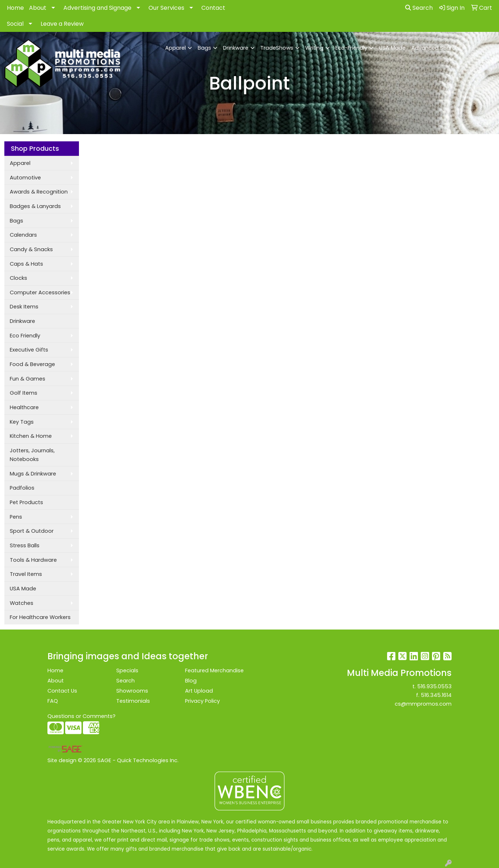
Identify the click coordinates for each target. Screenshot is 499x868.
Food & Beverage (32, 364)
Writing (314, 48)
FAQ (53, 701)
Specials (127, 670)
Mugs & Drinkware (33, 474)
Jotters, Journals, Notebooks (32, 455)
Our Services (166, 8)
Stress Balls (25, 545)
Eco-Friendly (351, 48)
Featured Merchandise (214, 670)
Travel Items (26, 574)
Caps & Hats (26, 264)
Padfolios (22, 488)
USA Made (392, 48)
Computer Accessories (40, 292)
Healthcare (24, 407)
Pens (16, 517)
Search (419, 8)
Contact (213, 8)
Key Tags (22, 422)
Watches (22, 603)
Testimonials (133, 701)
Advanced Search (435, 48)
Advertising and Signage (97, 8)
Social (15, 24)
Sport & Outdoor (32, 531)
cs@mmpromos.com (423, 704)
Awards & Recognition (39, 192)
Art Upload (199, 691)
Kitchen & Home (31, 436)
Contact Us (62, 691)
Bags (204, 48)
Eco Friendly (25, 336)
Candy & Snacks (31, 249)
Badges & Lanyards (35, 206)
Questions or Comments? (81, 716)
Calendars (23, 235)
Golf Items (24, 393)
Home (15, 8)
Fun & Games (28, 379)
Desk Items (24, 307)
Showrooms (132, 691)
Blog (191, 681)
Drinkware (236, 48)
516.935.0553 (434, 686)
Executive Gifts (29, 350)
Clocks (18, 278)
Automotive (25, 178)
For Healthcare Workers (40, 617)
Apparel (175, 48)
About (38, 8)
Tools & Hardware (33, 560)
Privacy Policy (202, 701)
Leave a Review (62, 24)
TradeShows (277, 48)
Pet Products (26, 502)
